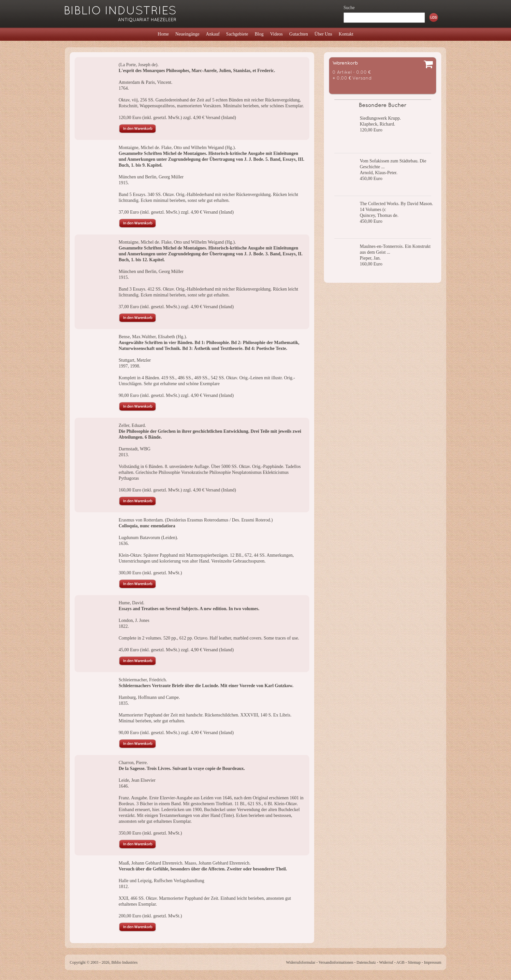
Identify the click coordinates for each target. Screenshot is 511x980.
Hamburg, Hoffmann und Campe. (149, 697)
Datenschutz (366, 962)
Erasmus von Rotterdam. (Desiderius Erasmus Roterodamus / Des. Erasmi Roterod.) (196, 520)
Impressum (433, 962)
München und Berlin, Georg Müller (151, 177)
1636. (124, 543)
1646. (124, 786)
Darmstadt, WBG (135, 449)
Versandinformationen (336, 962)
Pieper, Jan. (370, 258)
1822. (124, 626)
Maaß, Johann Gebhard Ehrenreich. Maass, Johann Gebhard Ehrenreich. (185, 863)
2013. (124, 455)
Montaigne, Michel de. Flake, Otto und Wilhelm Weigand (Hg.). (177, 148)
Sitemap (414, 962)
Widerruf (386, 962)
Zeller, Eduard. (132, 425)
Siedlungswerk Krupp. (380, 118)
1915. (124, 183)
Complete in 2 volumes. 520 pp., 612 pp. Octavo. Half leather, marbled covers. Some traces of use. (209, 638)
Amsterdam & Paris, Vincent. (146, 82)
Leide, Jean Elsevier (137, 780)
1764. (124, 88)
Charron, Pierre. (133, 763)
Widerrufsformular (300, 962)
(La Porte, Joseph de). (139, 65)
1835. (124, 703)
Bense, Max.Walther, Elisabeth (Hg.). (153, 337)
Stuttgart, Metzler (135, 360)
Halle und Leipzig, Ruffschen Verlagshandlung (161, 881)
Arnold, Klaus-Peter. (379, 173)
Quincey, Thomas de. (379, 215)
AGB (400, 962)
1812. (124, 887)
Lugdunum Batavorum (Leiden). (148, 538)
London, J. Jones (134, 620)
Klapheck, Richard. (377, 124)
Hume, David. (131, 603)
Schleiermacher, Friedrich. (143, 680)
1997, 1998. (130, 366)
